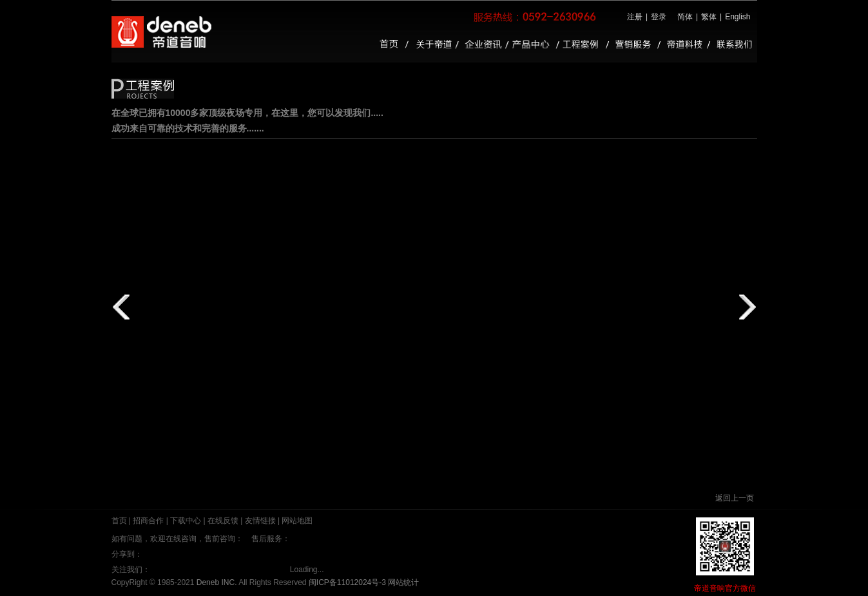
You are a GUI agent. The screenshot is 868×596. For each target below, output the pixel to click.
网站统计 (403, 582)
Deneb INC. (217, 582)
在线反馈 (223, 521)
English (738, 17)
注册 (635, 17)
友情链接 (260, 521)
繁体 (709, 17)
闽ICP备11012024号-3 (347, 582)
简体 (685, 17)
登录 (659, 17)
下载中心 (186, 521)
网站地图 (297, 521)
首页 (119, 521)
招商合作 (148, 521)
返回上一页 (735, 498)
